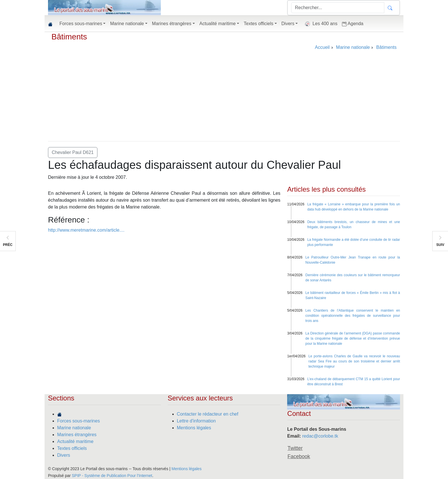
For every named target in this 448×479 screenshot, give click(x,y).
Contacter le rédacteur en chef (208, 414)
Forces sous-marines (78, 421)
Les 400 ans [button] (320, 24)
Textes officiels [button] (259, 24)
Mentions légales (194, 428)
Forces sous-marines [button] (81, 24)
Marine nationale (74, 428)
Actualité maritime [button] (218, 24)
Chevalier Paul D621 (73, 152)
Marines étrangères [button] (172, 24)
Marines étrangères (77, 435)
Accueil (322, 47)
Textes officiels (72, 448)
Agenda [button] (353, 24)
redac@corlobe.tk (320, 436)
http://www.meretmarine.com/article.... (86, 230)
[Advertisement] (224, 98)
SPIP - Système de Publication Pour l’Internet (112, 476)
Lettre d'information (196, 421)
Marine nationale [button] (127, 24)
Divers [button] (288, 24)
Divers (64, 455)
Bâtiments (69, 37)
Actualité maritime (75, 441)
